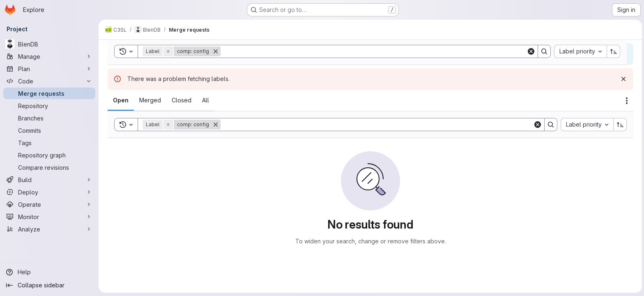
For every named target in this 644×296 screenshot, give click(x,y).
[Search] (376, 125)
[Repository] (49, 106)
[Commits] (49, 130)
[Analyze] (49, 229)
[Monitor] (49, 217)
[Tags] (49, 143)
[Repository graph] (49, 155)
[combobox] (586, 125)
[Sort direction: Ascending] (619, 125)
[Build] (49, 180)
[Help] (49, 272)
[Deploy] (49, 192)
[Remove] (215, 125)
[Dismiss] (623, 79)
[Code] (49, 81)
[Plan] (49, 69)
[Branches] (49, 118)
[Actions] (626, 101)
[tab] (120, 100)
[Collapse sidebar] (49, 285)
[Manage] (49, 56)
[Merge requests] (49, 93)
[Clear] (537, 125)
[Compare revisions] (49, 167)
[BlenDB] (49, 44)
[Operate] (49, 204)
